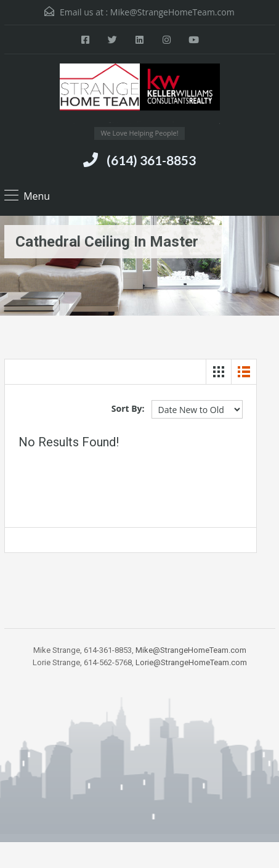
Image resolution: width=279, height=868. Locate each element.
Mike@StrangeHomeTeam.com (172, 12)
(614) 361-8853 (151, 160)
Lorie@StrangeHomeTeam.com (191, 662)
